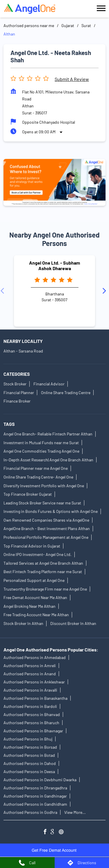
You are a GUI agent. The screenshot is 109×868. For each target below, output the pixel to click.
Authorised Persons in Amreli (30, 666)
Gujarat (68, 25)
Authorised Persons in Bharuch (31, 723)
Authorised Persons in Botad (29, 755)
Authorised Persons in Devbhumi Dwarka (40, 780)
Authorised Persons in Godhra (30, 813)
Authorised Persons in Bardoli (30, 707)
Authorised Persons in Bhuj (28, 739)
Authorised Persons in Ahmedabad (35, 658)
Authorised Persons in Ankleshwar (34, 682)
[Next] (106, 291)
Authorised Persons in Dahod (30, 764)
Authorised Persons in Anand (30, 674)
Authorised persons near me (29, 25)
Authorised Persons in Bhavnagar (33, 731)
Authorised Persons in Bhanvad (32, 715)
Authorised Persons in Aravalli (30, 690)
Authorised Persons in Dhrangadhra (35, 788)
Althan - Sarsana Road (23, 351)
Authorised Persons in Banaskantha (35, 698)
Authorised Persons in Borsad (30, 747)
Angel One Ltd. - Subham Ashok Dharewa (54, 265)
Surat (86, 25)
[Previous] (3, 291)
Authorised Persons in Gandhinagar (35, 796)
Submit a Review (72, 79)
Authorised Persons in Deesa (29, 772)
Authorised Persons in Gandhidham (35, 804)
